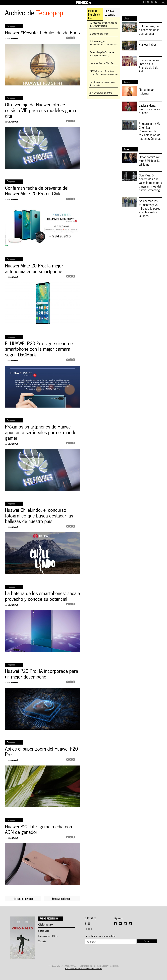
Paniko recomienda (49, 919)
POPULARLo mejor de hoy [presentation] (94, 14)
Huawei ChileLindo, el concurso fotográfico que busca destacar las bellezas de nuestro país (39, 516)
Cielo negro (46, 924)
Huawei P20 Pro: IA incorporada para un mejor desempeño (42, 674)
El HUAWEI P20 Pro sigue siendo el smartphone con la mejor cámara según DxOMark (39, 349)
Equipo (89, 929)
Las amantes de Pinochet (102, 63)
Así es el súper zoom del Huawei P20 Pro (41, 752)
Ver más (42, 941)
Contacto (91, 918)
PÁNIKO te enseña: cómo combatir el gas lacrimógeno (103, 73)
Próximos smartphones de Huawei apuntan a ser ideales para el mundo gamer (41, 433)
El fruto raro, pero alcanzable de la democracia (103, 43)
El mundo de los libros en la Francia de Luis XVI (149, 66)
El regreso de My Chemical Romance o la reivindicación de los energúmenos (150, 131)
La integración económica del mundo (102, 84)
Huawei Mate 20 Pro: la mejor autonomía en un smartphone (34, 269)
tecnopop (11, 742)
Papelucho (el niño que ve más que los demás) (102, 54)
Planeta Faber (148, 44)
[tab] (95, 15)
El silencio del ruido (99, 34)
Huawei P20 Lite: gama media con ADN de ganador (39, 830)
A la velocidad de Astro (101, 93)
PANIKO (84, 2)
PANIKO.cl (13, 39)
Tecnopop (11, 26)
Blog (88, 924)
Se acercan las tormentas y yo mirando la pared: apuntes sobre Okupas (150, 208)
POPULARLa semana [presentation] (110, 13)
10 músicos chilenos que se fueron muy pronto (103, 24)
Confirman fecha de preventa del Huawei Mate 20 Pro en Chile (37, 191)
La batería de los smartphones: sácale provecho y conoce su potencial (42, 596)
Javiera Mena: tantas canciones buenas (150, 109)
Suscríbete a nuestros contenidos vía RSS (83, 969)
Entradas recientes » (62, 899)
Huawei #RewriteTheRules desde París (42, 33)
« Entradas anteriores (23, 899)
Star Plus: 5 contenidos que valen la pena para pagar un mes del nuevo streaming (150, 183)
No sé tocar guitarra (146, 91)
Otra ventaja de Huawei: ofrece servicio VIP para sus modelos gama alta (41, 111)
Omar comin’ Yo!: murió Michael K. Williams (150, 161)
